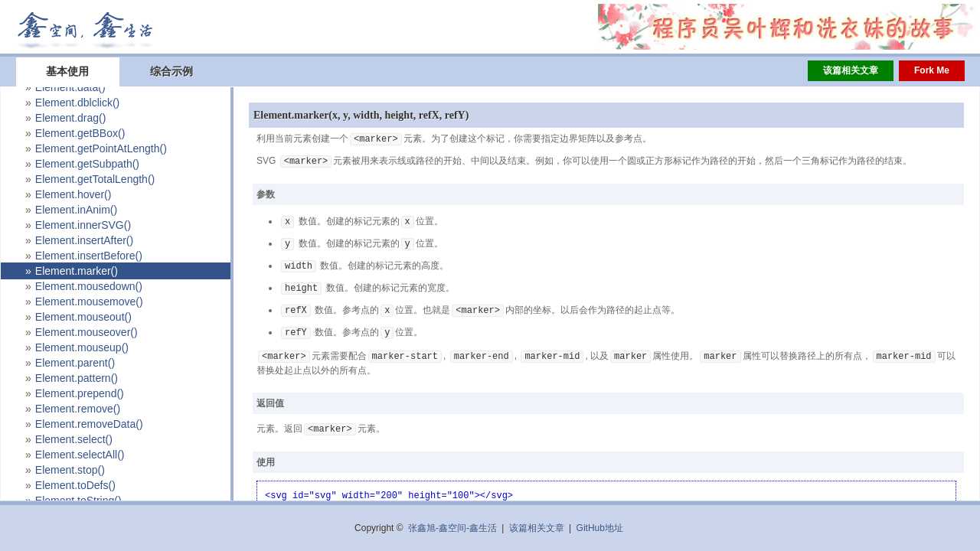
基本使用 (67, 71)
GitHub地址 (600, 528)
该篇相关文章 (851, 70)
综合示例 (171, 71)
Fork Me (932, 70)
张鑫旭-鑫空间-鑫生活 (452, 528)
